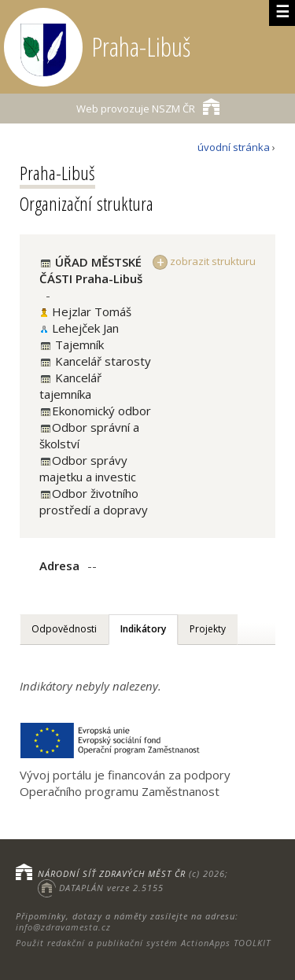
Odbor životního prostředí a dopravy (94, 501)
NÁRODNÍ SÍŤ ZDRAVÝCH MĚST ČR (112, 873)
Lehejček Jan (85, 328)
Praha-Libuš (57, 173)
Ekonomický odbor (101, 411)
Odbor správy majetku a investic (88, 468)
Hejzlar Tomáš (92, 311)
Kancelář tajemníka (70, 386)
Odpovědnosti (64, 629)
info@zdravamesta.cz (63, 927)
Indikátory (143, 629)
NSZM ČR (148, 107)
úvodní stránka (234, 147)
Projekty (208, 629)
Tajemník (78, 344)
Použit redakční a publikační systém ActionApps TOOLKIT (143, 943)
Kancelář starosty (101, 361)
